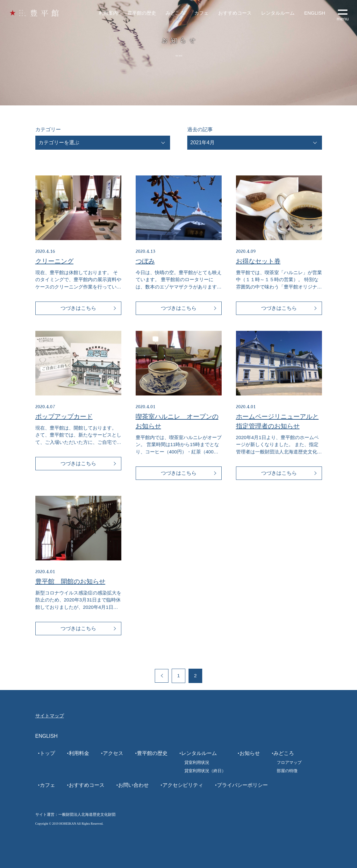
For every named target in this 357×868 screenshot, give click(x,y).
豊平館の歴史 (142, 13)
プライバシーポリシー (242, 785)
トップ (47, 753)
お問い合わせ (133, 785)
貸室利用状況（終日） (205, 771)
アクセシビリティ (183, 785)
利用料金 (79, 753)
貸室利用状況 (197, 762)
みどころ (175, 13)
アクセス (113, 753)
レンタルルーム (278, 13)
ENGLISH (315, 13)
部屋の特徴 (287, 771)
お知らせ (250, 753)
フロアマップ (289, 762)
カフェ (201, 13)
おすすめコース (235, 13)
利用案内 (108, 13)
